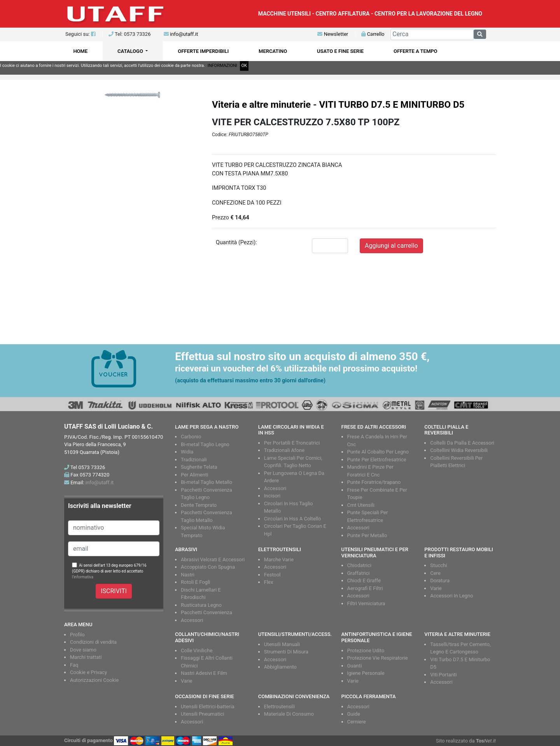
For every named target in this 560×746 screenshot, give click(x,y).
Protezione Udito (366, 651)
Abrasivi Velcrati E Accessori (213, 559)
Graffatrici (359, 573)
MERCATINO (273, 51)
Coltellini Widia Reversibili (459, 450)
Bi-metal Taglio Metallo (206, 482)
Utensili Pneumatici (202, 714)
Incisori (272, 496)
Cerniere (357, 722)
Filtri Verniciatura (366, 603)
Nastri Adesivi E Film (204, 673)
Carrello (373, 34)
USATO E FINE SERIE (340, 51)
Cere (435, 573)
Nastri (188, 575)
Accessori (275, 488)
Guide (354, 714)
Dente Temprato (199, 505)
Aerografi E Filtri (365, 588)
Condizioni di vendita (93, 642)
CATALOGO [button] (131, 51)
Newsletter (333, 34)
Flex (269, 582)
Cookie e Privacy (88, 672)
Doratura (440, 581)
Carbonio (191, 437)
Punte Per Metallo (367, 535)
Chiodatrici (359, 565)
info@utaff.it (184, 34)
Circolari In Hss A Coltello (293, 519)
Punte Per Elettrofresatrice (377, 460)
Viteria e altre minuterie (261, 105)
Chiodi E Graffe (364, 581)
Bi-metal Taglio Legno (205, 444)
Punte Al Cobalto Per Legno (378, 452)
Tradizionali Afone (284, 450)
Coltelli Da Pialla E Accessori (462, 443)
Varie (436, 588)
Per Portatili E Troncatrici (292, 443)
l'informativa (83, 577)
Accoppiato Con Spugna (208, 567)
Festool (272, 575)
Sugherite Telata (199, 467)
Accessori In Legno (451, 596)
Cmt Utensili (361, 505)
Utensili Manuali (282, 644)
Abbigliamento (280, 667)
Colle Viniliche (197, 651)
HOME (80, 51)
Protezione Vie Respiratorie (378, 658)
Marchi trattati (86, 657)
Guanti (355, 666)
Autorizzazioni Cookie (94, 680)
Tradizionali (194, 460)
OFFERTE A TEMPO (416, 51)
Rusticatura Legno (201, 605)
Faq (74, 665)
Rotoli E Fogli (195, 582)
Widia (187, 452)
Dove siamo (83, 650)
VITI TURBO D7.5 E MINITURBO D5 (392, 105)
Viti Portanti (443, 675)
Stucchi (438, 565)
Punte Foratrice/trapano (374, 482)
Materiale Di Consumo (289, 714)
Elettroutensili (279, 707)
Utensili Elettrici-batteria (208, 707)
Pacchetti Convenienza (206, 612)
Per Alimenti (194, 475)
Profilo (77, 635)
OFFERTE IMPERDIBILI (203, 51)
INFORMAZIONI (222, 66)
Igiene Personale (366, 673)
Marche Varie (279, 559)
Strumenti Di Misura (286, 652)
